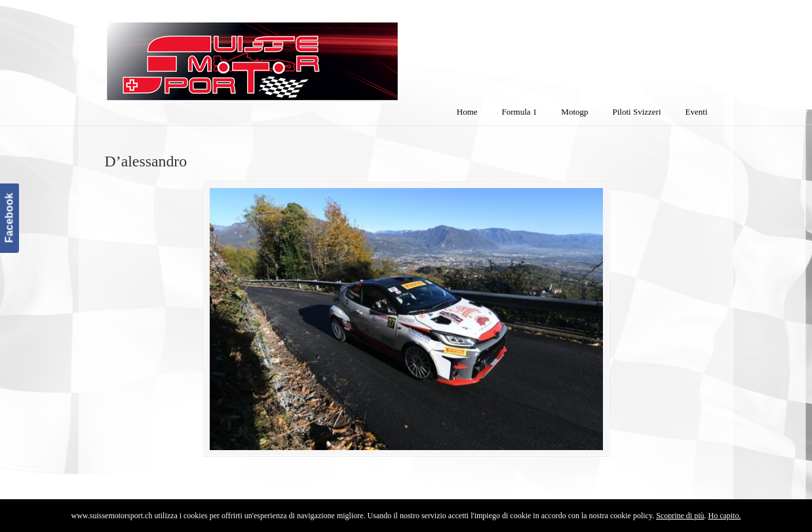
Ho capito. (724, 516)
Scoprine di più (680, 516)
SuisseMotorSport (307, 53)
